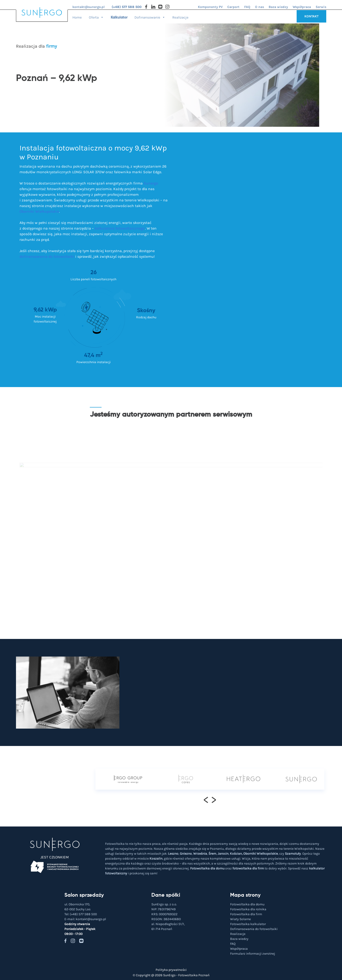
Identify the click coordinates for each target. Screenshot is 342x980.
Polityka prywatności (171, 970)
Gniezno (186, 854)
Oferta (96, 16)
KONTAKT (311, 16)
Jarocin (223, 854)
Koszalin (156, 859)
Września (200, 854)
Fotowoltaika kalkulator (248, 924)
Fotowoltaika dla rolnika (248, 909)
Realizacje (180, 17)
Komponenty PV (210, 7)
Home (77, 17)
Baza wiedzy (278, 7)
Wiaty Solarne (240, 919)
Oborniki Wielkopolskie (39, 211)
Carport (233, 7)
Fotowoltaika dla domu (207, 868)
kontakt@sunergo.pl (88, 7)
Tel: (81, 914)
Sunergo (151, 183)
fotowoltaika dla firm (248, 868)
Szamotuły (293, 854)
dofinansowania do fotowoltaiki (47, 256)
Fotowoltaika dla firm (246, 914)
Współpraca (302, 7)
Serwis (321, 7)
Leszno (173, 854)
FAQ (247, 7)
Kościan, (236, 854)
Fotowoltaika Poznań (194, 975)
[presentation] (206, 800)
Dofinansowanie (150, 16)
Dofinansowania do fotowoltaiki (254, 929)
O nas (259, 7)
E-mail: (85, 919)
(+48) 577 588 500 (127, 7)
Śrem (212, 854)
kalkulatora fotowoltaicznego (120, 228)
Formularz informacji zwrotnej (253, 954)
